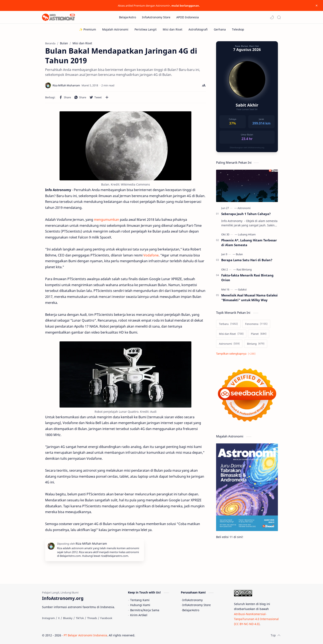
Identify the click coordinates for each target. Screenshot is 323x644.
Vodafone (151, 255)
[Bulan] (239, 254)
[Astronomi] (244, 208)
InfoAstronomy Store (197, 605)
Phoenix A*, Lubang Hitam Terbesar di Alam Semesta (249, 243)
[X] (59, 618)
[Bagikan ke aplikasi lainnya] (107, 97)
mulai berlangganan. (186, 6)
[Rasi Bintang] (244, 269)
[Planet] (259, 334)
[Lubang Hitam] (247, 234)
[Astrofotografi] (198, 29)
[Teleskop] (238, 29)
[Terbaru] (228, 324)
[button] (272, 17)
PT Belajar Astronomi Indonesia (85, 635)
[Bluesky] (68, 618)
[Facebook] (106, 618)
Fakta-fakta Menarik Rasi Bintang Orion (247, 278)
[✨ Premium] (88, 29)
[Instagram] (48, 618)
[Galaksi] (242, 289)
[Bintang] (256, 344)
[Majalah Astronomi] (115, 29)
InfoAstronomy (193, 600)
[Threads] (92, 618)
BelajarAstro (191, 610)
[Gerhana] (220, 29)
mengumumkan (106, 220)
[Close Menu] (317, 6)
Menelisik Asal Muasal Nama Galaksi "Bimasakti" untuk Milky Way (249, 298)
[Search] (279, 17)
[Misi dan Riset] (173, 29)
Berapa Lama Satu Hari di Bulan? (247, 260)
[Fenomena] (256, 324)
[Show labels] (237, 354)
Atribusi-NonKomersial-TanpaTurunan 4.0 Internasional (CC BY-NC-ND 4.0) (256, 619)
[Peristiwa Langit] (146, 29)
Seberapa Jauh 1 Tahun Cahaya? (246, 214)
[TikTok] (80, 618)
